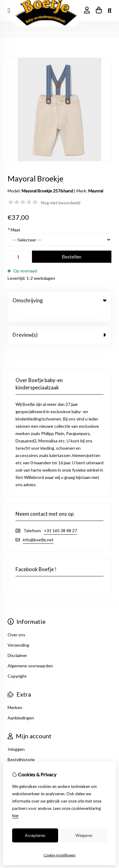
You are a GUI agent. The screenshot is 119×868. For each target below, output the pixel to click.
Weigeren (84, 835)
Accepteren (35, 835)
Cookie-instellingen (60, 855)
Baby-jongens (37, 29)
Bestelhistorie (21, 747)
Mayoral (96, 191)
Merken (15, 695)
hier (16, 816)
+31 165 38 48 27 (60, 518)
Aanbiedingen (21, 705)
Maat (14, 230)
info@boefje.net (38, 527)
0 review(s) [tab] (60, 322)
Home (13, 29)
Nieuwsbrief (19, 757)
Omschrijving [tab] (60, 300)
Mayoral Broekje (69, 29)
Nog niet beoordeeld (61, 203)
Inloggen (16, 737)
